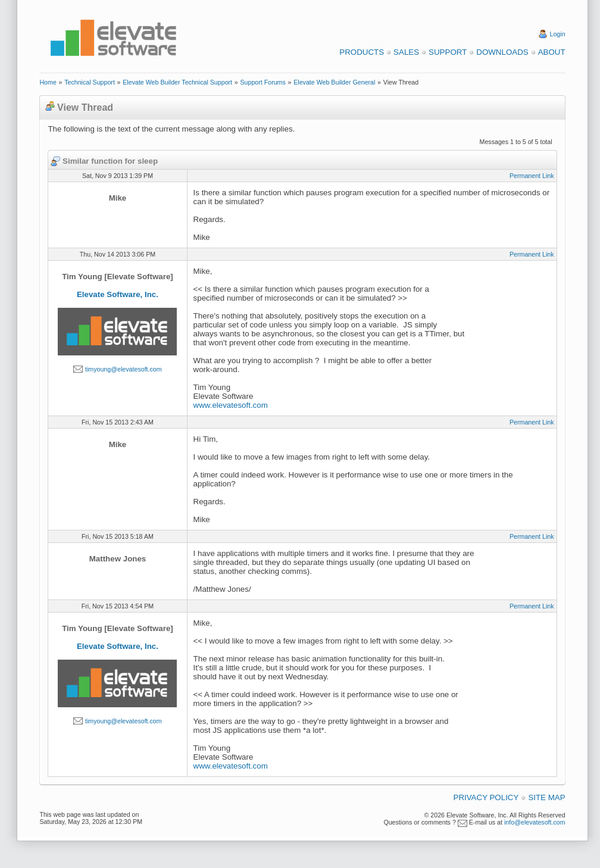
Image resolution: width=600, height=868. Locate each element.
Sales (406, 52)
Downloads (502, 52)
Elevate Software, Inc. (118, 294)
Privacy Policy (486, 797)
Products (362, 52)
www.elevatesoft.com (231, 405)
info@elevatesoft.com (535, 822)
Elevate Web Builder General (334, 82)
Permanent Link (532, 176)
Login (558, 34)
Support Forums (262, 82)
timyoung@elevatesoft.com (124, 369)
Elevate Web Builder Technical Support (177, 82)
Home (48, 82)
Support (448, 52)
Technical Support (90, 82)
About (552, 52)
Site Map (546, 797)
